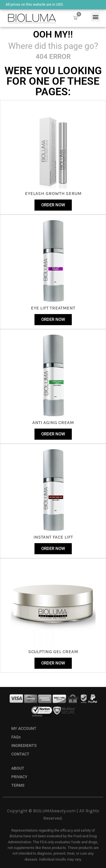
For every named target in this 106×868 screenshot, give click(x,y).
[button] (95, 17)
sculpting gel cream (53, 652)
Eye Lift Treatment (53, 308)
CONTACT (20, 754)
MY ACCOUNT (24, 729)
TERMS (18, 785)
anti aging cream (53, 422)
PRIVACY (19, 777)
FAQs (16, 737)
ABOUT (18, 768)
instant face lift (53, 537)
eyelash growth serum (53, 193)
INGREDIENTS (24, 746)
